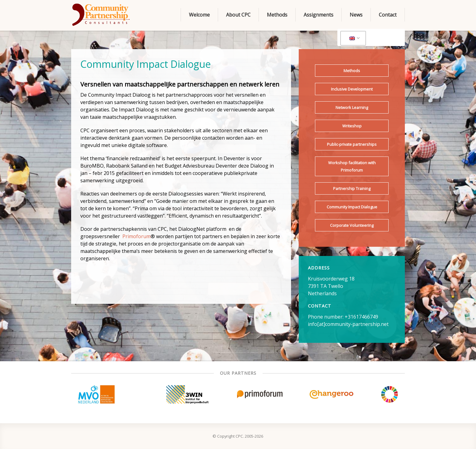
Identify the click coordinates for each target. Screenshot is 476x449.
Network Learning (352, 107)
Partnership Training (352, 188)
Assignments (319, 15)
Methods (277, 15)
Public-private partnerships (352, 144)
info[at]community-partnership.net (348, 324)
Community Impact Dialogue (352, 207)
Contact (388, 15)
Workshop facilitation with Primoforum (352, 166)
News (356, 15)
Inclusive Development (352, 89)
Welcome (199, 15)
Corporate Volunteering (352, 225)
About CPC (238, 15)
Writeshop (352, 126)
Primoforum (136, 236)
